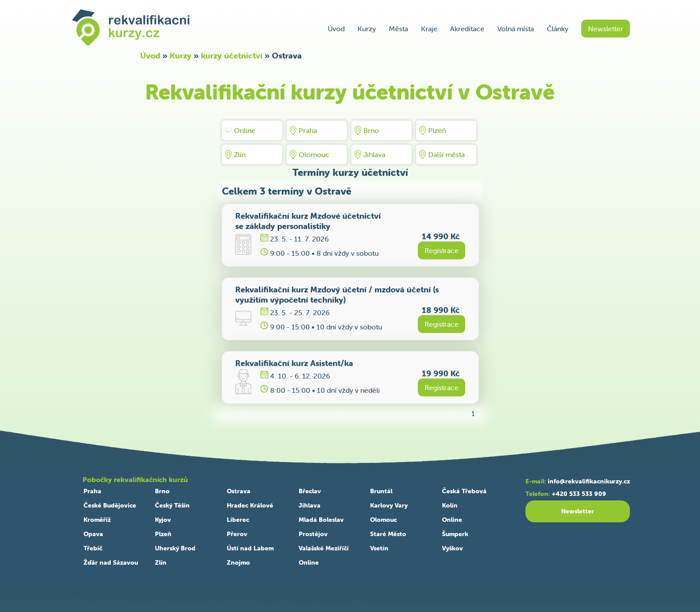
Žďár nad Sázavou (111, 562)
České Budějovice (110, 505)
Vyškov (452, 548)
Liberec (238, 520)
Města (398, 29)
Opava (93, 534)
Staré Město (388, 534)
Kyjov (163, 520)
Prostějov (313, 534)
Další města (442, 154)
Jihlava (370, 154)
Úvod (336, 29)
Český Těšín (172, 505)
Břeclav (310, 491)
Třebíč (93, 548)
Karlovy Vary (389, 505)
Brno (367, 130)
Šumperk (455, 534)
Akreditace (467, 29)
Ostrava (239, 491)
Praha (303, 130)
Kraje (429, 29)
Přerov (237, 534)
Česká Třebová (464, 491)
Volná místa (516, 29)
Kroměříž (97, 520)
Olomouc (310, 154)
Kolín (450, 505)
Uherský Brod (175, 548)
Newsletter (606, 29)
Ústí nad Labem (250, 548)
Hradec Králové (250, 505)
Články (558, 29)
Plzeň (433, 130)
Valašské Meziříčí (324, 548)
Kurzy (367, 29)
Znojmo (238, 562)
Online (240, 130)
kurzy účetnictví (232, 56)
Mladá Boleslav (321, 520)
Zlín (235, 154)
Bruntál (381, 491)
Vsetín (379, 548)
